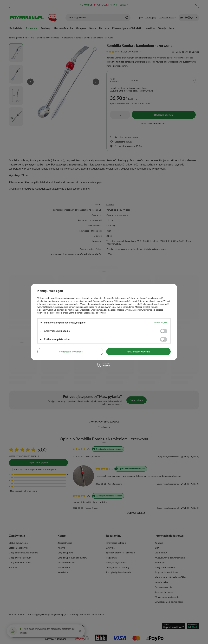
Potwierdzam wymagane (70, 352)
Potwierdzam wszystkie (138, 352)
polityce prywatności (69, 304)
